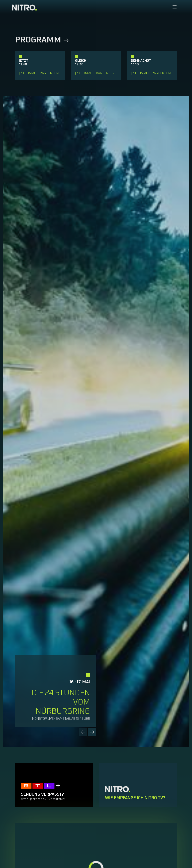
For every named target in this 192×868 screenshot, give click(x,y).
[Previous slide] (83, 732)
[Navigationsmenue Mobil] (174, 7)
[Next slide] (92, 732)
